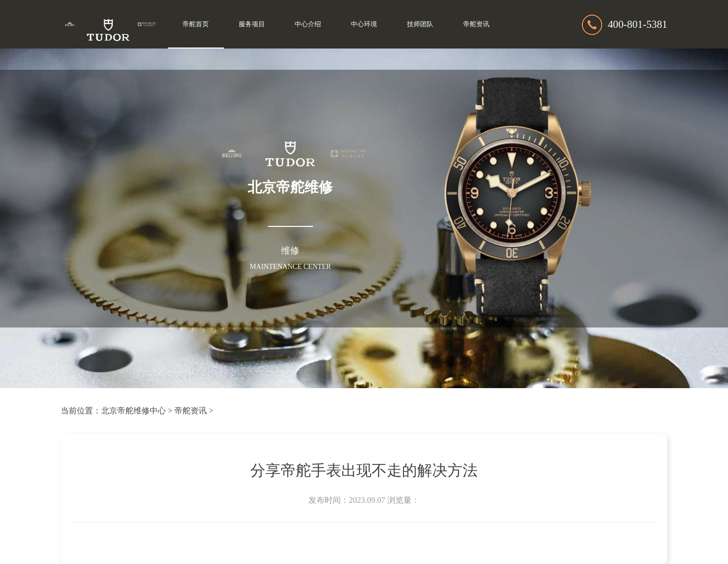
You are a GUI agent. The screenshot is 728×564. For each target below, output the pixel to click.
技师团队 (420, 24)
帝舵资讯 (476, 24)
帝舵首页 (196, 24)
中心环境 (364, 24)
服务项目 (252, 24)
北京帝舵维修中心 (133, 411)
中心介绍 (308, 24)
